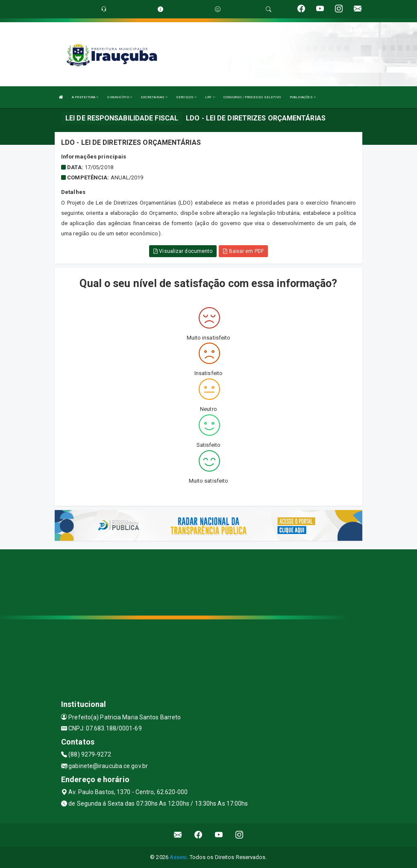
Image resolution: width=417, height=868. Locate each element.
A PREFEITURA (85, 97)
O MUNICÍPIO (120, 97)
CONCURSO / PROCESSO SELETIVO (252, 97)
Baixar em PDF (243, 251)
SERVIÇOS (186, 97)
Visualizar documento (183, 251)
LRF (210, 97)
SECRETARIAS (154, 97)
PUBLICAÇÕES (303, 97)
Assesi (178, 857)
